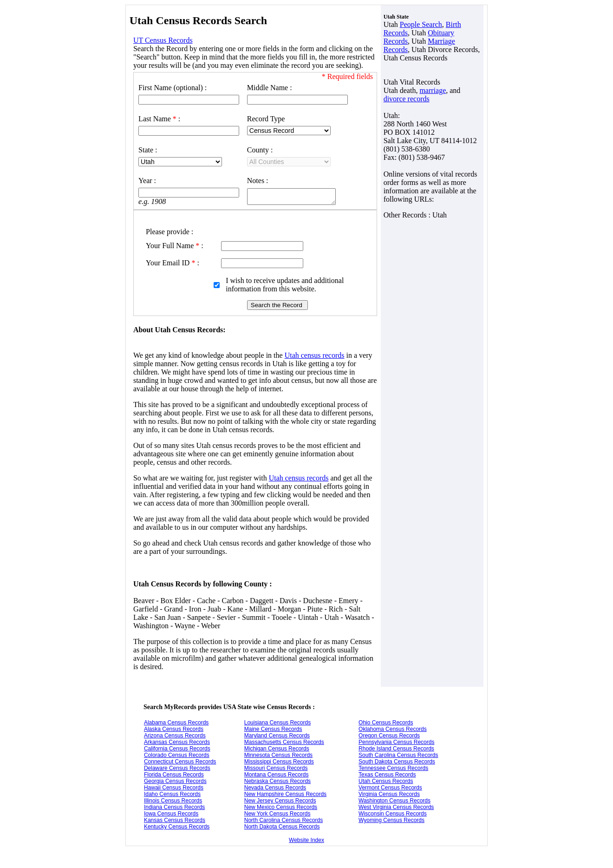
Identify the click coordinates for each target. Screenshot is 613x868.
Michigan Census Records (277, 750)
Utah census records (315, 357)
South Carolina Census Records (398, 756)
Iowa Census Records (171, 815)
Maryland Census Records (277, 737)
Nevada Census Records (275, 789)
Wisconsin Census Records (393, 815)
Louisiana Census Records (277, 724)
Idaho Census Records (172, 796)
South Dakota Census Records (397, 763)
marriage (433, 90)
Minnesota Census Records (278, 756)
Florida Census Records (174, 776)
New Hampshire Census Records (285, 796)
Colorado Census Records (177, 756)
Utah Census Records (386, 783)
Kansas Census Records (175, 822)
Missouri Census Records (276, 769)
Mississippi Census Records (279, 763)
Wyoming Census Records (391, 822)
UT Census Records (163, 40)
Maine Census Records (273, 730)
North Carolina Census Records (284, 822)
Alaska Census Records (174, 730)
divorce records (407, 99)
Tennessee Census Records (393, 769)
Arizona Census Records (175, 737)
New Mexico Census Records (281, 809)
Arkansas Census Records (177, 743)
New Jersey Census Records (280, 802)
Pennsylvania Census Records (396, 743)
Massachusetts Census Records (284, 743)
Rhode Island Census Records (396, 750)
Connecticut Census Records (180, 763)
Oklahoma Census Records (393, 730)
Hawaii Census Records (174, 789)
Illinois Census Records (173, 802)
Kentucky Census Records (177, 828)
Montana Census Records (277, 776)
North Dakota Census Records (282, 828)
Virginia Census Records (389, 796)
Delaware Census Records (177, 769)
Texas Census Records (387, 776)
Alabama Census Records (176, 724)
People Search (421, 24)
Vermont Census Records (390, 789)
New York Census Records (277, 815)
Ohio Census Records (386, 724)
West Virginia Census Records (396, 809)
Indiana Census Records (174, 809)
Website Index (306, 842)
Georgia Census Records (175, 783)
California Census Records (177, 750)
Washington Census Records (395, 802)
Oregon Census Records (389, 737)
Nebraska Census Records (277, 783)
